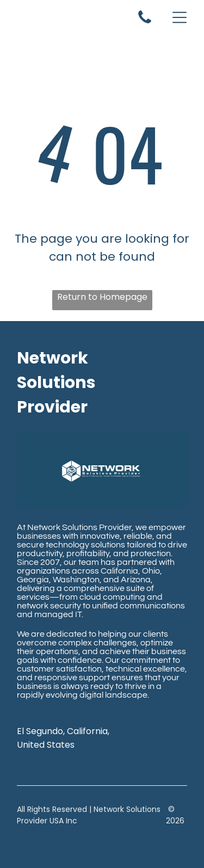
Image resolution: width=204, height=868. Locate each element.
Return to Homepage (102, 297)
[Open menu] (180, 17)
